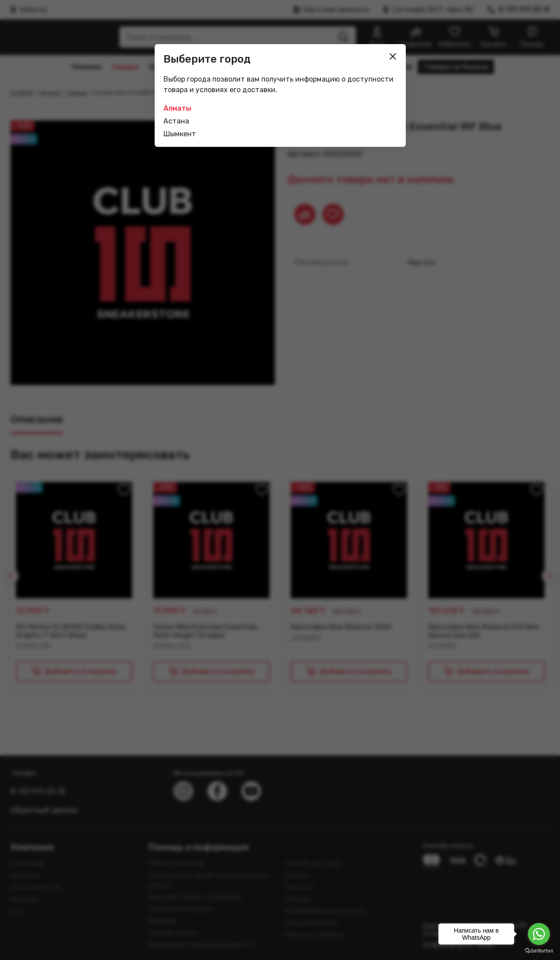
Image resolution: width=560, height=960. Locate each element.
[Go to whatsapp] (539, 934)
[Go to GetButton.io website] (539, 951)
